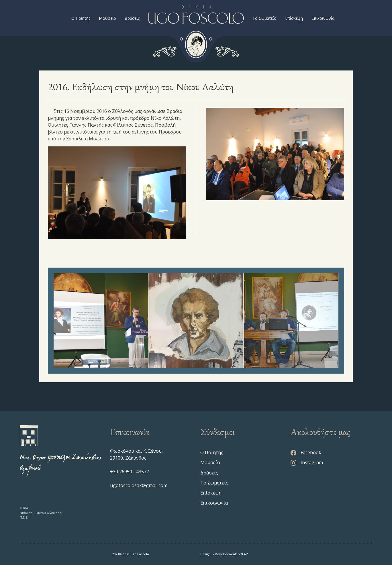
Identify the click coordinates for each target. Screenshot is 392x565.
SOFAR (243, 554)
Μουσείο (107, 18)
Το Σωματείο (264, 18)
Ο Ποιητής (81, 18)
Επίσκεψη (294, 18)
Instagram (307, 462)
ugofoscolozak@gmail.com (139, 485)
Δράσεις (132, 18)
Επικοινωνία (323, 18)
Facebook (306, 452)
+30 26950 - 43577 (130, 472)
